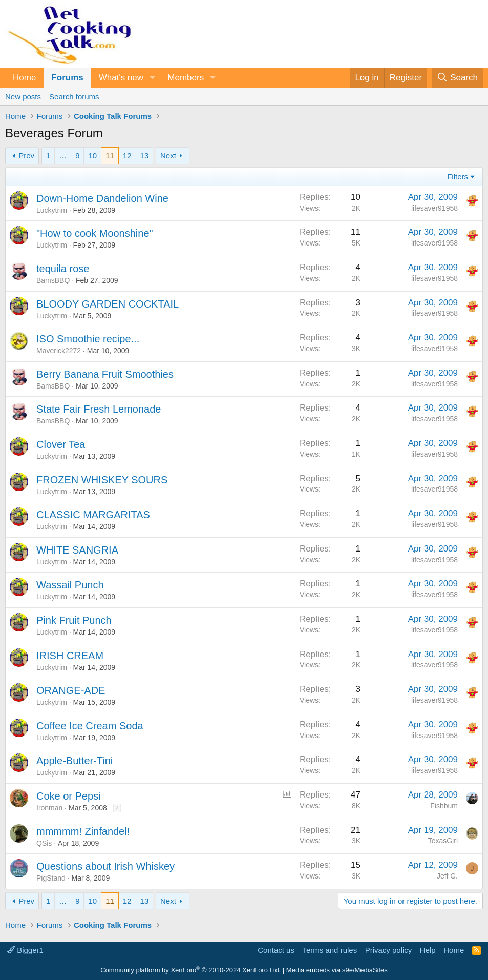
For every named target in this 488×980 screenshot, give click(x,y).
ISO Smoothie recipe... (88, 339)
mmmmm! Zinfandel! (83, 831)
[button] (152, 78)
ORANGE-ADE (71, 690)
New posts (23, 97)
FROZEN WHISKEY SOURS (102, 480)
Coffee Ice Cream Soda (90, 726)
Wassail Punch (70, 585)
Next (168, 156)
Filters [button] (458, 177)
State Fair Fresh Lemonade (99, 409)
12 (127, 156)
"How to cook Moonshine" (95, 233)
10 (92, 156)
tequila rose (63, 269)
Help (428, 950)
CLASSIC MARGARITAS (93, 515)
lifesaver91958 (434, 208)
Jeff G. (447, 876)
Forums (67, 78)
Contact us (276, 950)
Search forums (74, 97)
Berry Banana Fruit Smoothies (105, 374)
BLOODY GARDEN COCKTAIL (108, 304)
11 (110, 156)
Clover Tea (61, 444)
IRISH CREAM (70, 656)
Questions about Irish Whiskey (105, 866)
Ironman (49, 808)
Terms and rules (330, 950)
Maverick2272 (59, 351)
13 (145, 156)
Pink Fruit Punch (74, 620)
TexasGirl (443, 841)
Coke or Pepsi (69, 796)
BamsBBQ (53, 280)
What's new (121, 78)
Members (186, 78)
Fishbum (444, 806)
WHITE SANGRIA (77, 550)
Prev (26, 156)
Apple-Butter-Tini (75, 761)
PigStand (51, 878)
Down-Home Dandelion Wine (102, 198)
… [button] (63, 156)
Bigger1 (25, 950)
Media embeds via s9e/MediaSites (337, 970)
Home (24, 78)
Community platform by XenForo (190, 970)
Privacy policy (389, 950)
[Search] (457, 78)
